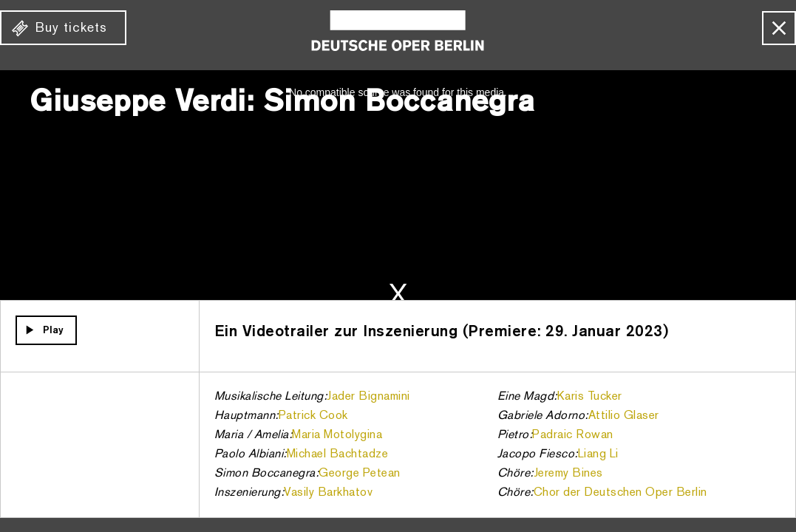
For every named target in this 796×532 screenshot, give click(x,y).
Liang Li (598, 454)
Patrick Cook (313, 416)
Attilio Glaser (624, 416)
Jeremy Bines (568, 474)
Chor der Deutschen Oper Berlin (620, 493)
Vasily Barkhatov (328, 493)
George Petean (360, 474)
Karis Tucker (590, 397)
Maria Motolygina (337, 435)
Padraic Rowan (573, 435)
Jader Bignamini (368, 397)
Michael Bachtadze (338, 454)
